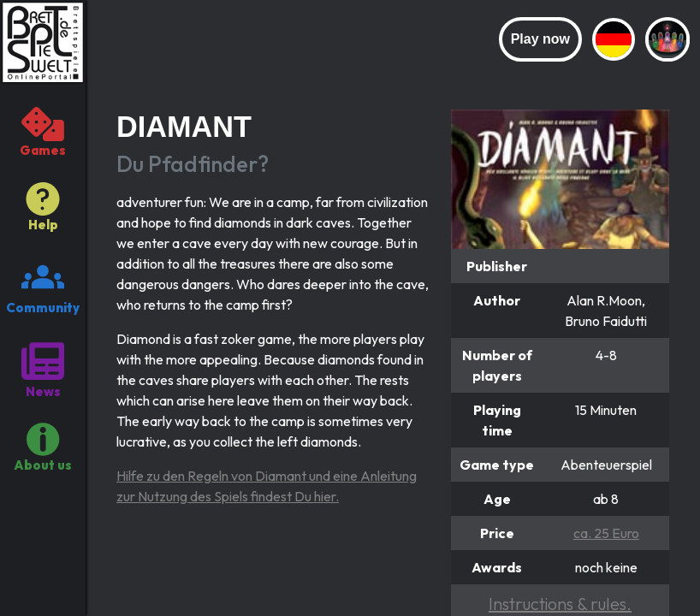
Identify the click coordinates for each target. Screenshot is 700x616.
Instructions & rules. (560, 604)
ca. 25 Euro (606, 533)
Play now (540, 39)
